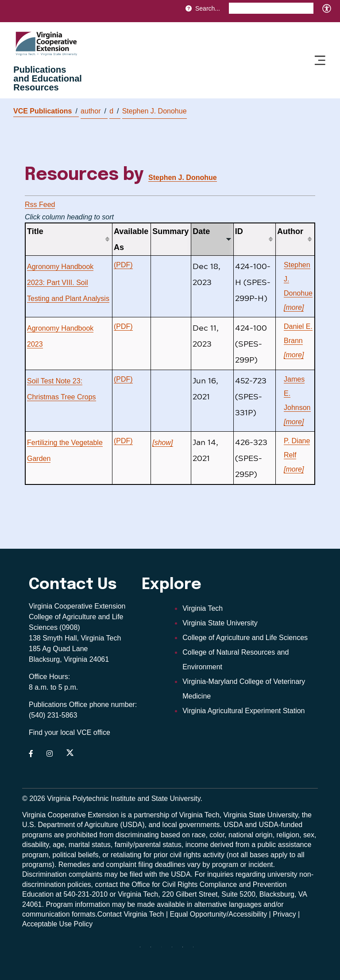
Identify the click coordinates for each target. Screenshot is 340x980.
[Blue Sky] (143, 950)
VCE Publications (45, 111)
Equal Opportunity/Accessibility (219, 914)
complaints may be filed (106, 874)
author (93, 111)
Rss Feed (40, 205)
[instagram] (175, 950)
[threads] (165, 950)
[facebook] (154, 950)
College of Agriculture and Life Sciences (245, 638)
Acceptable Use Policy (57, 924)
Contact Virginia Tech (131, 914)
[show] (162, 443)
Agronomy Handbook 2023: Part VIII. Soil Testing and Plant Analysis (68, 283)
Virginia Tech (203, 608)
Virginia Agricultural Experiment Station (243, 711)
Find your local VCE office (70, 732)
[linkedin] (186, 950)
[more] (294, 307)
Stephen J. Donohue (155, 111)
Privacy (284, 914)
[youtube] (197, 950)
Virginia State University (220, 623)
